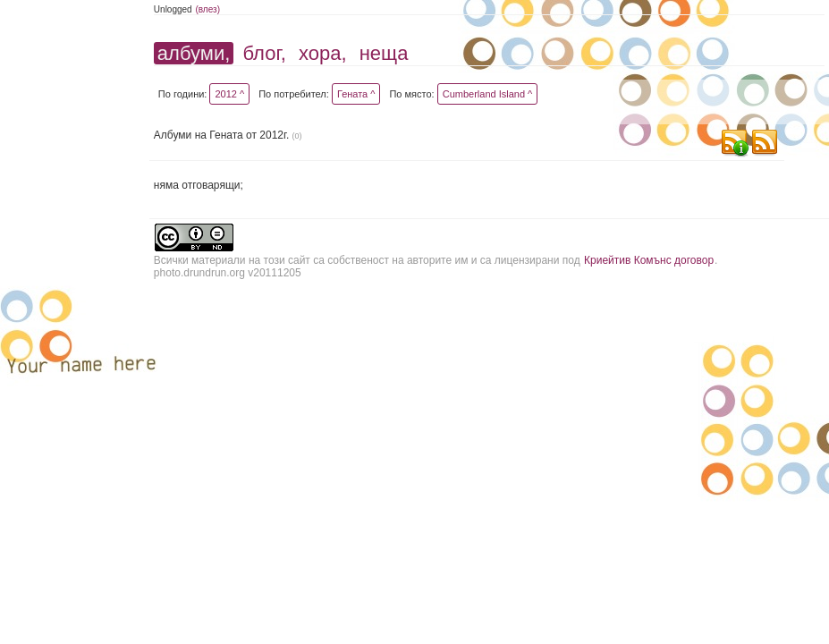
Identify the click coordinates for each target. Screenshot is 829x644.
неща (384, 53)
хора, (323, 53)
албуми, (194, 53)
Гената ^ (356, 94)
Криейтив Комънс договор (649, 260)
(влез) (207, 9)
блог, (264, 53)
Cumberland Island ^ (488, 94)
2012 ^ (229, 94)
